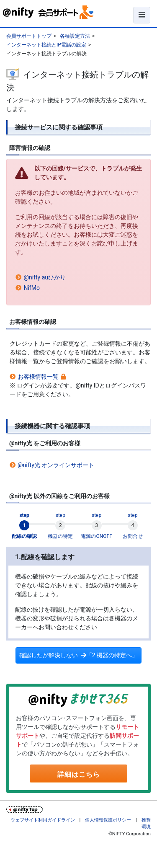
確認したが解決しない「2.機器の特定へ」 (79, 655)
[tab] (24, 526)
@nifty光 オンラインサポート (56, 465)
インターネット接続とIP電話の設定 (46, 45)
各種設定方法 (75, 36)
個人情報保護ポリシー (108, 820)
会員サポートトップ (29, 36)
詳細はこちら (79, 774)
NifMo (31, 288)
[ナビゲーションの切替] (142, 15)
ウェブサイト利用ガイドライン (43, 820)
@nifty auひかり (45, 277)
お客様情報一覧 (38, 377)
